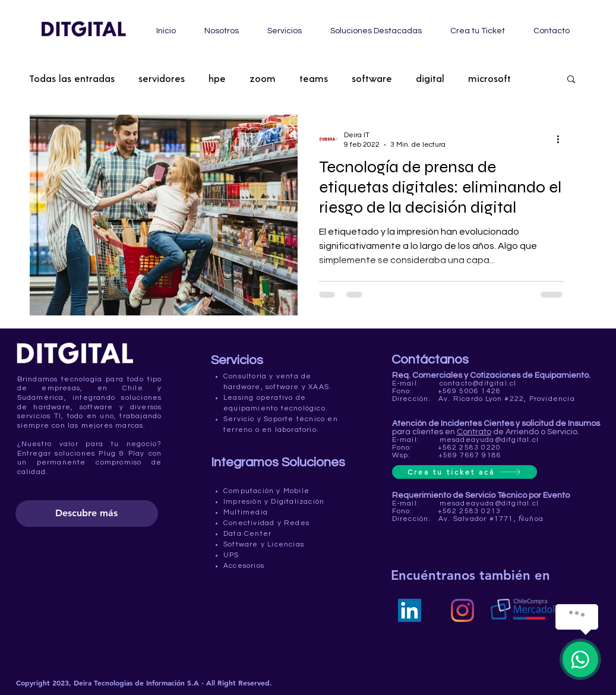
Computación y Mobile (266, 491)
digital (430, 78)
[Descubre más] (87, 514)
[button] (571, 80)
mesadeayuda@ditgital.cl (489, 440)
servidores (162, 78)
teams (314, 78)
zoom (263, 78)
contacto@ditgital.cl (478, 383)
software (372, 78)
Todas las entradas (72, 78)
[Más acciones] (563, 139)
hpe (217, 78)
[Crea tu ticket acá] (465, 472)
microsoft (489, 78)
